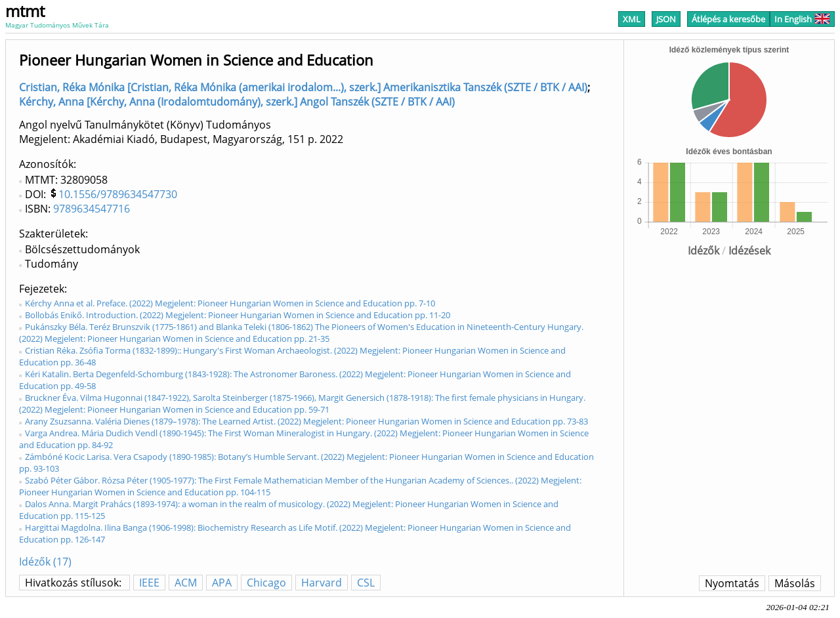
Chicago (266, 583)
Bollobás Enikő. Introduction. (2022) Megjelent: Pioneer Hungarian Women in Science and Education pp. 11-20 (238, 315)
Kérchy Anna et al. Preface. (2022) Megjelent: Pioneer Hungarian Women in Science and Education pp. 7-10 (230, 303)
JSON (666, 19)
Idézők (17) (45, 562)
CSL (366, 583)
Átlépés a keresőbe (728, 19)
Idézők (703, 251)
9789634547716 (92, 209)
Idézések (749, 251)
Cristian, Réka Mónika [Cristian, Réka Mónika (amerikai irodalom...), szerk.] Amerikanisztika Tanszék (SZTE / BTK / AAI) (303, 87)
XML (632, 19)
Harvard (322, 583)
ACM (186, 583)
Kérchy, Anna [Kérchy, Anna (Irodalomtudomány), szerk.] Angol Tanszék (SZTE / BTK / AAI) (237, 102)
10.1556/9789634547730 (118, 194)
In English (802, 19)
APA (222, 583)
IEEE (149, 583)
